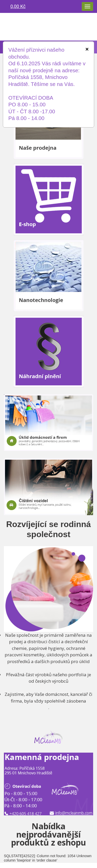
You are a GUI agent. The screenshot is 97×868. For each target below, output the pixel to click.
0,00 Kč (18, 6)
